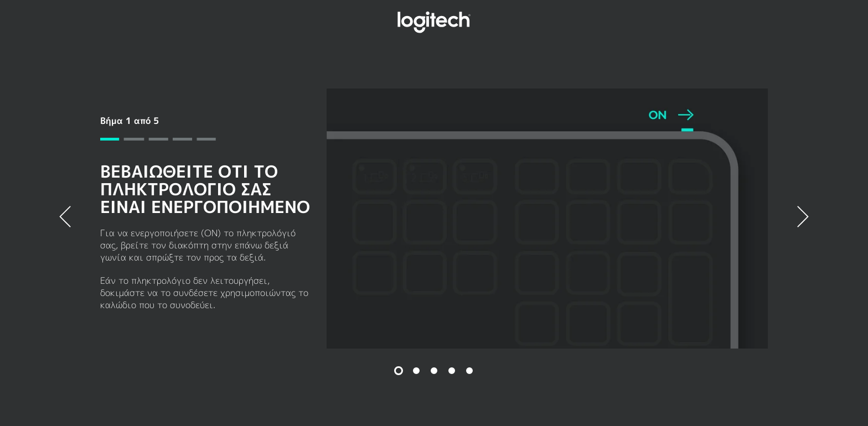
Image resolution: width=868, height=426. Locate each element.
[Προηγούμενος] (65, 219)
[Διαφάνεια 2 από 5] (416, 371)
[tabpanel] (434, 219)
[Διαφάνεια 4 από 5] (452, 371)
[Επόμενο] (803, 219)
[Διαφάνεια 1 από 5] (399, 371)
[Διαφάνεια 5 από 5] (469, 371)
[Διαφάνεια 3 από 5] (434, 371)
